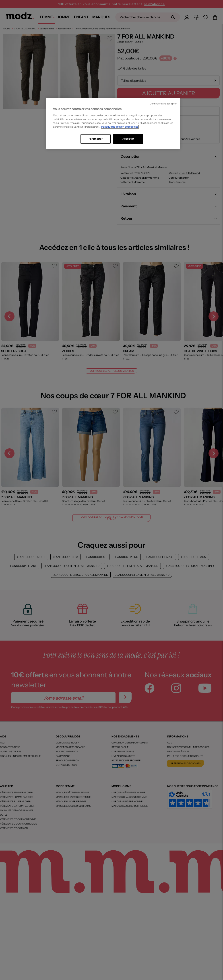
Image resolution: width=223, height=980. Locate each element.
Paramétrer (96, 139)
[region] (113, 124)
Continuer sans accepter (163, 104)
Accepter (128, 139)
